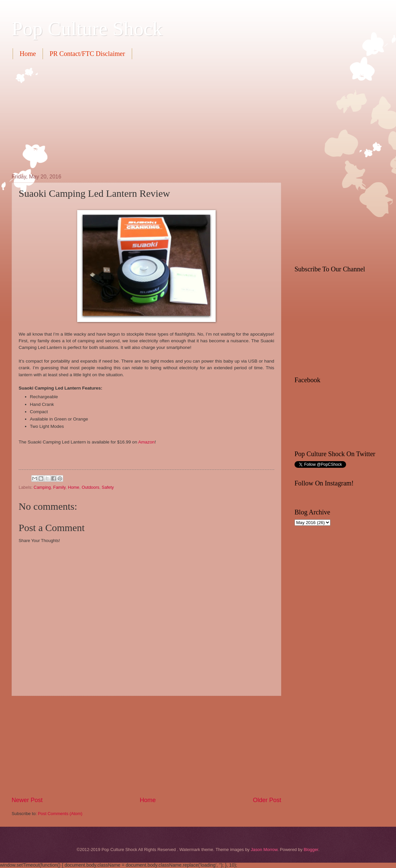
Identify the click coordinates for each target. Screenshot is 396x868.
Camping (42, 487)
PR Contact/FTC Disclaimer (87, 54)
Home (28, 54)
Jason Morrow (264, 850)
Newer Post (27, 800)
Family (59, 487)
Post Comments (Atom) (60, 814)
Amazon (146, 442)
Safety (108, 487)
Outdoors (90, 487)
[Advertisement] (130, 116)
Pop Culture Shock (87, 29)
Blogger (311, 850)
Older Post (267, 800)
